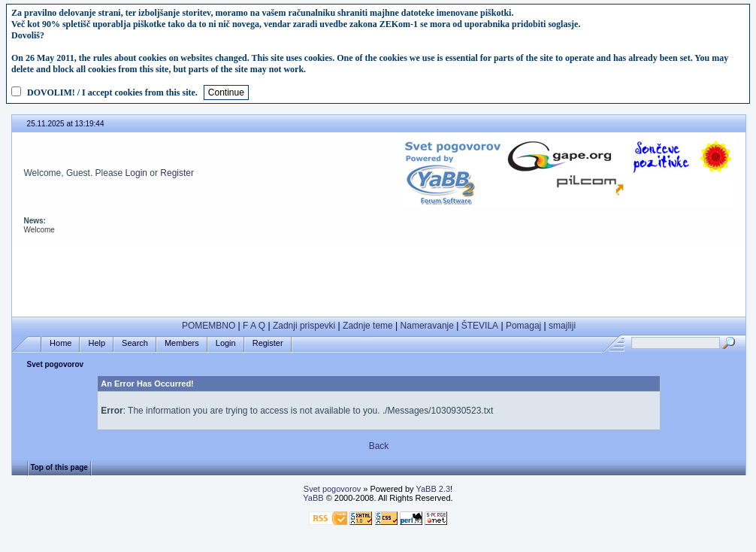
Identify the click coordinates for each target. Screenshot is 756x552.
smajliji (562, 326)
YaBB (313, 498)
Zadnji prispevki (304, 326)
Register (177, 173)
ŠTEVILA (480, 326)
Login (136, 173)
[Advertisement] (379, 276)
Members (182, 343)
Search (135, 343)
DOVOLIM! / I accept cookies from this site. (112, 93)
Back (379, 446)
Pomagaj (523, 326)
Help (97, 343)
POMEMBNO (209, 326)
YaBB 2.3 (433, 489)
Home (60, 343)
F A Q (254, 326)
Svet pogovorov (56, 364)
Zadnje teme (368, 326)
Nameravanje (427, 326)
